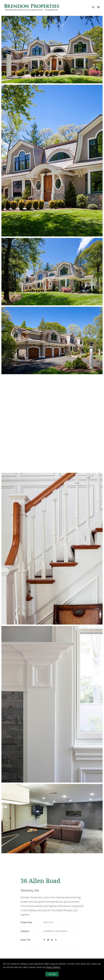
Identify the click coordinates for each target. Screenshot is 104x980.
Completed (48, 931)
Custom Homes (61, 931)
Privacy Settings (53, 967)
